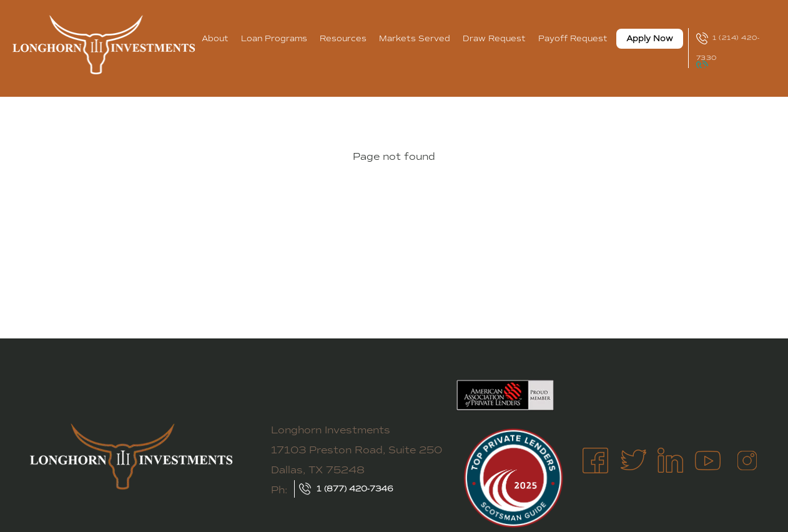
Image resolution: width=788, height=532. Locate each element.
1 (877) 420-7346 (355, 489)
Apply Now (650, 38)
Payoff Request (573, 38)
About (215, 38)
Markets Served (415, 38)
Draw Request (494, 38)
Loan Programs (274, 38)
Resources (343, 38)
